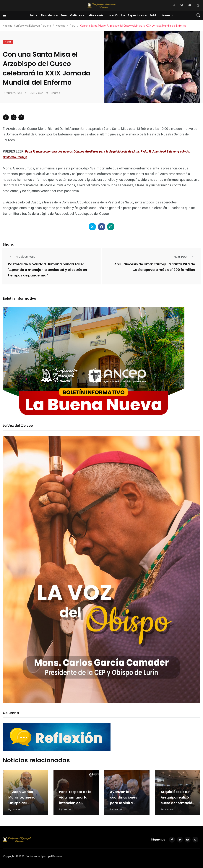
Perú (64, 15)
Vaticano (77, 15)
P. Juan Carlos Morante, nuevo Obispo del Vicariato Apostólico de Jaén (25, 802)
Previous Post (21, 257)
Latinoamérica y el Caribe (106, 15)
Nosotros (48, 15)
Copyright (9, 856)
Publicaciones (160, 15)
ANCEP (17, 809)
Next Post (184, 257)
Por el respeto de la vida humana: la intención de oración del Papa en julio (75, 802)
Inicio (34, 15)
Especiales (136, 15)
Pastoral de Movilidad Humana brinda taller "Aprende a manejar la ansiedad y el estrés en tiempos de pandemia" (48, 270)
